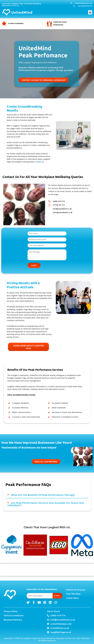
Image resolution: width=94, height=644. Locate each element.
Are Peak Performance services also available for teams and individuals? (46, 504)
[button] (90, 12)
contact (38, 162)
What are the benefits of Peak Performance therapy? (43, 495)
